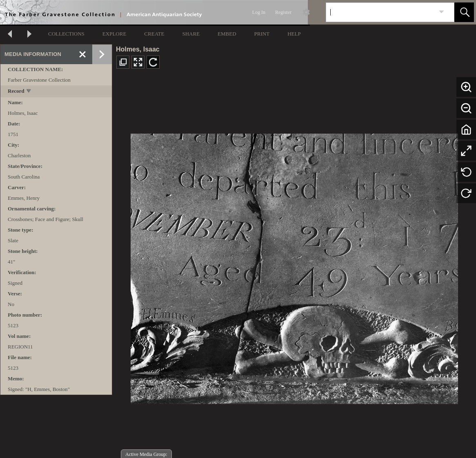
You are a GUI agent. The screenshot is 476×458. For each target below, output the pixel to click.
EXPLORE (115, 34)
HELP (294, 34)
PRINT (262, 34)
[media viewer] (294, 267)
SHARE (191, 34)
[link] (442, 12)
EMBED (227, 34)
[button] (464, 12)
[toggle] (29, 92)
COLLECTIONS (66, 34)
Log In (259, 12)
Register (283, 12)
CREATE (154, 34)
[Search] (380, 12)
